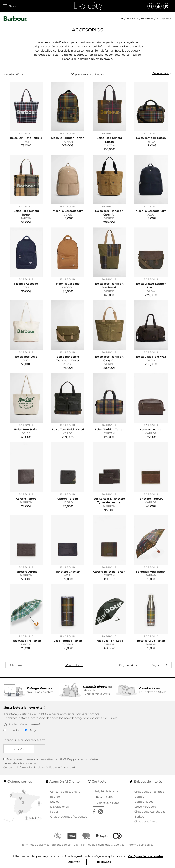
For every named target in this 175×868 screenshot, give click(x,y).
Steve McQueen (145, 807)
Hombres (147, 19)
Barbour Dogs (144, 802)
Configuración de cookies (147, 856)
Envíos (55, 802)
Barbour (132, 19)
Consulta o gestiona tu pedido (65, 794)
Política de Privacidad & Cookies (103, 845)
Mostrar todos (74, 665)
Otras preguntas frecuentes (68, 816)
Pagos (54, 812)
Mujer (34, 730)
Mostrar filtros (14, 74)
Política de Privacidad (60, 767)
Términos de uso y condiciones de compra (50, 845)
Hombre (15, 730)
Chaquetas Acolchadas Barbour (150, 814)
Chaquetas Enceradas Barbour (149, 794)
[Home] (121, 19)
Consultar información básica (23, 767)
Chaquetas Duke (146, 821)
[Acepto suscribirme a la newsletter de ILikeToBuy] (5, 759)
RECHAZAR (104, 862)
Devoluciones (59, 807)
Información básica (141, 845)
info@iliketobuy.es (105, 791)
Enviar (19, 749)
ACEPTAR (74, 862)
